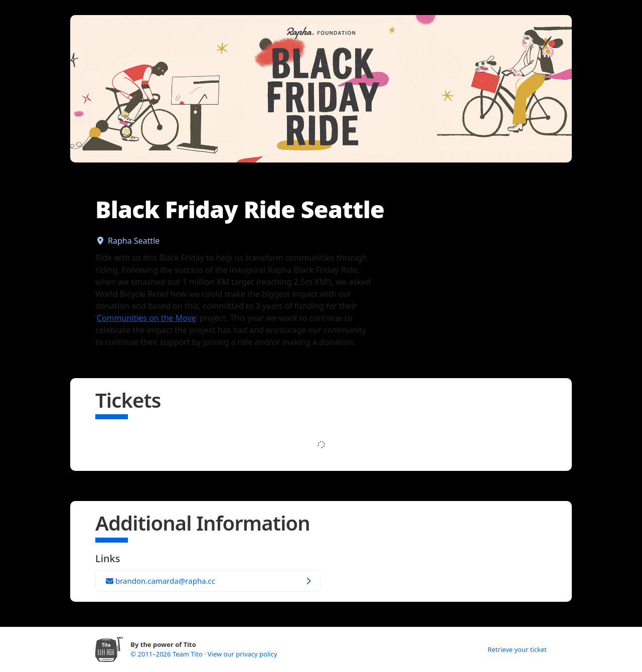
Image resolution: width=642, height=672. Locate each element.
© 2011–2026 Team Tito (167, 654)
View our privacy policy (243, 654)
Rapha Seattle (134, 241)
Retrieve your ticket (517, 649)
